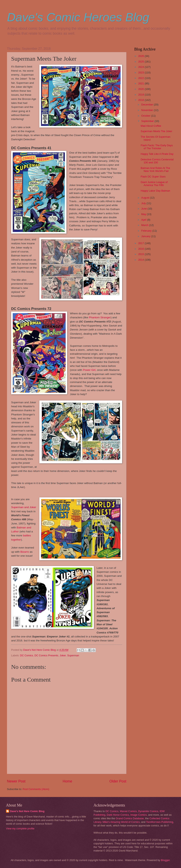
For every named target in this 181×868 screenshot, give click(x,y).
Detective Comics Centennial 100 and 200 (157, 161)
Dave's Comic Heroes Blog (78, 17)
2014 (141, 260)
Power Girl (89, 370)
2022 (141, 78)
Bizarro (25, 552)
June (144, 209)
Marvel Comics (128, 811)
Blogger (165, 860)
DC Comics (27, 655)
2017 (141, 243)
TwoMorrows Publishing (160, 822)
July (144, 203)
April (144, 220)
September (148, 121)
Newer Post (16, 781)
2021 (141, 83)
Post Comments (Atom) (36, 789)
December (147, 105)
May (144, 214)
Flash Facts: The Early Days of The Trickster (157, 147)
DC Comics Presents (46, 655)
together (16, 540)
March (145, 225)
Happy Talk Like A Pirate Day (157, 154)
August (146, 198)
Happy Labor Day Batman (155, 191)
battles (27, 535)
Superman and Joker (24, 507)
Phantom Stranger (100, 317)
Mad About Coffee (151, 126)
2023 (141, 73)
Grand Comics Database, (130, 818)
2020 (141, 89)
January (146, 236)
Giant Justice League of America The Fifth (154, 184)
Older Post (118, 781)
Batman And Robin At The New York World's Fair (155, 170)
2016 (141, 249)
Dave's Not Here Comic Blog (27, 811)
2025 (141, 62)
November (147, 110)
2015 (141, 254)
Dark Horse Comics (118, 815)
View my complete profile (20, 829)
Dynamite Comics (148, 811)
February (147, 231)
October (146, 116)
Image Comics (138, 815)
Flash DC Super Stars (153, 177)
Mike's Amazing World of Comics (121, 822)
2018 (141, 100)
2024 (141, 67)
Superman (73, 655)
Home (67, 781)
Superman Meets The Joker (156, 131)
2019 (141, 95)
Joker (63, 655)
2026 (141, 56)
